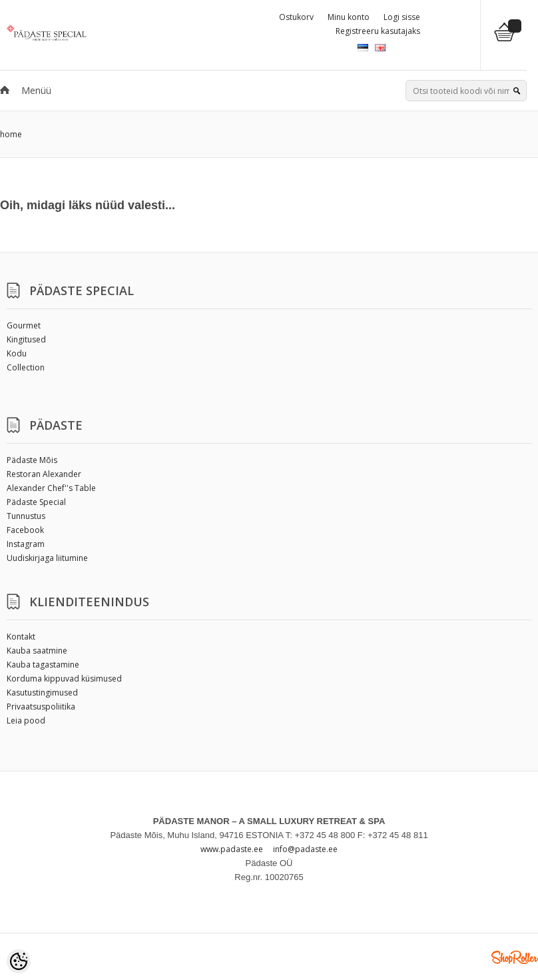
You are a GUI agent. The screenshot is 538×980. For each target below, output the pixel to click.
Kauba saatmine (37, 651)
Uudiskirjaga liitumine (47, 558)
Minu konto (349, 17)
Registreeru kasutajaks (378, 31)
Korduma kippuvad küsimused (64, 679)
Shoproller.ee (515, 957)
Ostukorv (296, 17)
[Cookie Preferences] (19, 961)
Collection (26, 367)
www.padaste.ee (232, 849)
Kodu (17, 353)
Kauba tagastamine (43, 665)
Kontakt (21, 637)
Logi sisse (402, 17)
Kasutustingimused (42, 693)
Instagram (26, 544)
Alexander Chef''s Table (51, 488)
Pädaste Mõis (32, 460)
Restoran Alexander (44, 474)
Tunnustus (26, 516)
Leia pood (26, 721)
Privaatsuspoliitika (41, 707)
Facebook (25, 530)
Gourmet (24, 325)
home (11, 134)
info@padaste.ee (305, 849)
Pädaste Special (36, 502)
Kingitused (26, 339)
